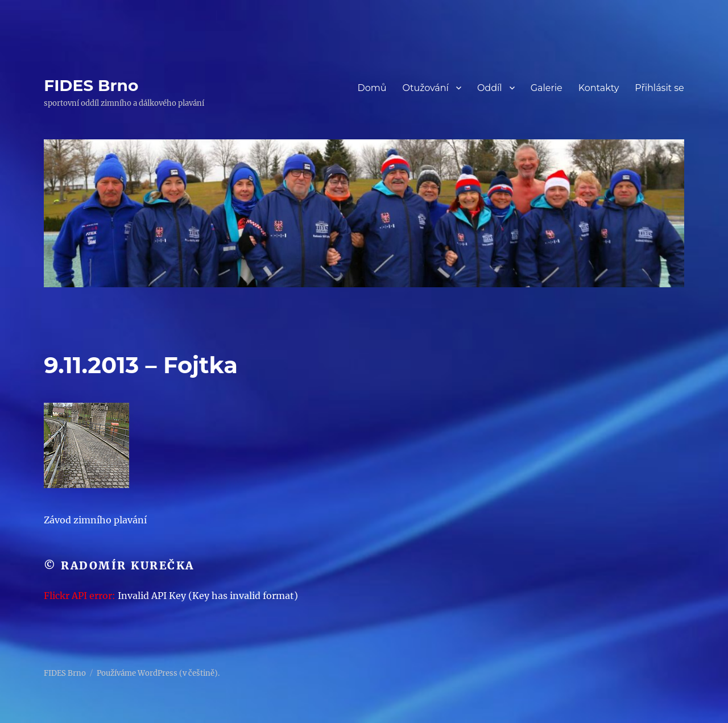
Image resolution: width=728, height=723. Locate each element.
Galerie (547, 88)
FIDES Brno (91, 85)
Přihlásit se (659, 88)
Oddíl (490, 88)
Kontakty (599, 88)
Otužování (425, 88)
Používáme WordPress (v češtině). (158, 673)
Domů (372, 88)
